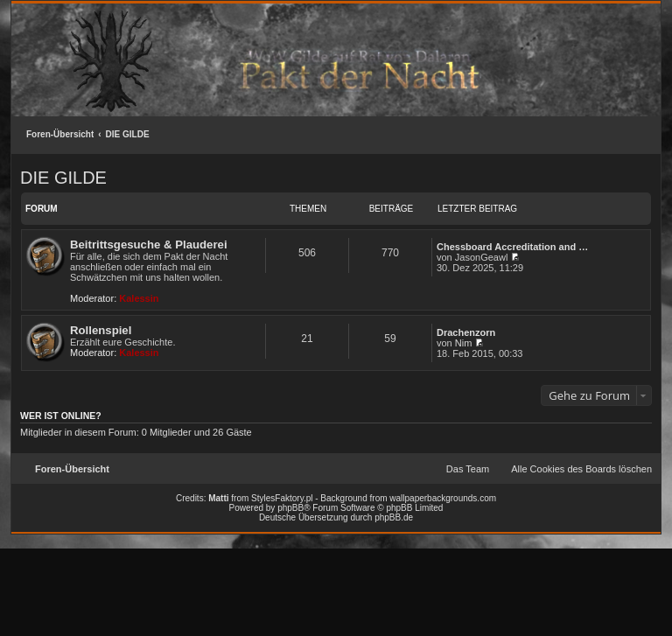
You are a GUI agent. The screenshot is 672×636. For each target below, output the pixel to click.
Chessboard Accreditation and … (512, 247)
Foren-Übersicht (60, 134)
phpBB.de (394, 517)
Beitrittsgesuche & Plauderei (149, 245)
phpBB (290, 508)
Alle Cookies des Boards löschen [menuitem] (581, 469)
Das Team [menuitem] (468, 469)
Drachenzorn (466, 332)
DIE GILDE (128, 134)
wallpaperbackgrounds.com (443, 498)
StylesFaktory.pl (282, 498)
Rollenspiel (101, 330)
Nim (464, 343)
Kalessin (139, 298)
